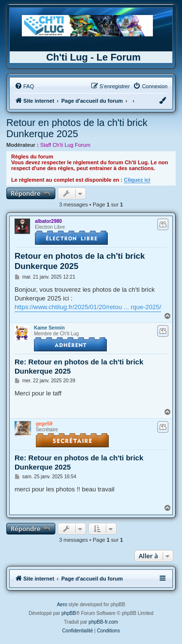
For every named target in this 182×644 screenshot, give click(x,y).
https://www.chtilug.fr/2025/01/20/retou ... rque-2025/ (88, 307)
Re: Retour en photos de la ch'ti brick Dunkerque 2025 (79, 366)
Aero (62, 605)
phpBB (69, 613)
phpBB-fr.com (104, 622)
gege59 (44, 424)
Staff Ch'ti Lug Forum (65, 145)
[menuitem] (24, 86)
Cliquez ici (137, 180)
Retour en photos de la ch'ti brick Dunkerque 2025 (77, 128)
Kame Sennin (49, 328)
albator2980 (49, 221)
